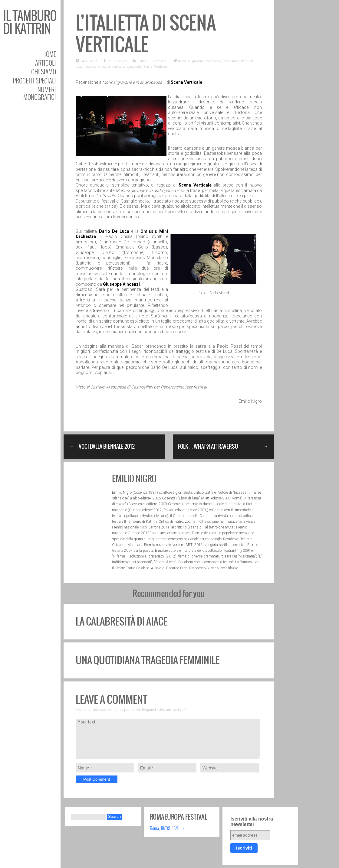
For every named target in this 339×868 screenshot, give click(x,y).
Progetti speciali (34, 81)
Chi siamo (44, 72)
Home (49, 54)
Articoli (46, 63)
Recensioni (159, 61)
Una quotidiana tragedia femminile (148, 660)
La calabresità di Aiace (122, 621)
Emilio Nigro (117, 61)
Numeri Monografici (40, 93)
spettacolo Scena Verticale (147, 66)
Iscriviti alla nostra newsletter (252, 822)
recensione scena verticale (104, 66)
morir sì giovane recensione (199, 61)
